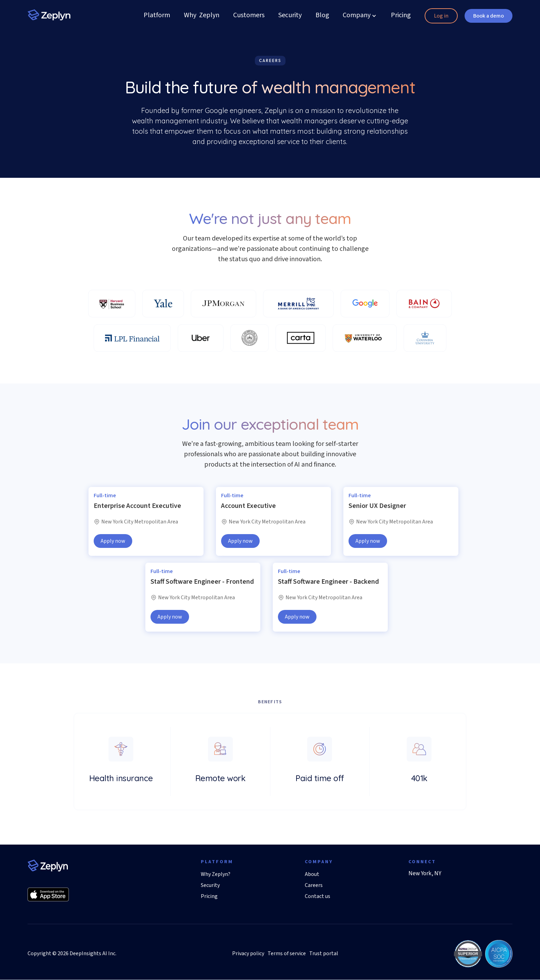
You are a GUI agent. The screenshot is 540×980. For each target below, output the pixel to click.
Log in (441, 16)
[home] (49, 14)
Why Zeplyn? (216, 874)
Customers (249, 16)
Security (290, 16)
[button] (357, 16)
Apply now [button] (113, 541)
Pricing (401, 16)
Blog (322, 16)
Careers (314, 885)
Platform (157, 16)
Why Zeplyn (202, 16)
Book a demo (489, 16)
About (312, 874)
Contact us (318, 896)
